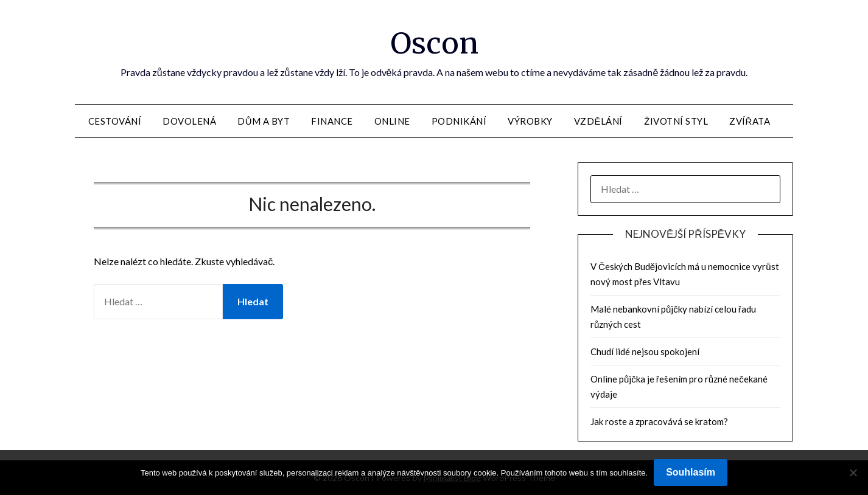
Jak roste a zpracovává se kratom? (659, 421)
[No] (853, 472)
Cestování (115, 121)
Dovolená (189, 121)
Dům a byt (264, 121)
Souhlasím (691, 472)
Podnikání (459, 121)
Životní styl (676, 121)
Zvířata (750, 121)
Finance (332, 121)
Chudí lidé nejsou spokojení (645, 351)
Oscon (434, 43)
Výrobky (530, 121)
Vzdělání (598, 121)
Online (392, 121)
